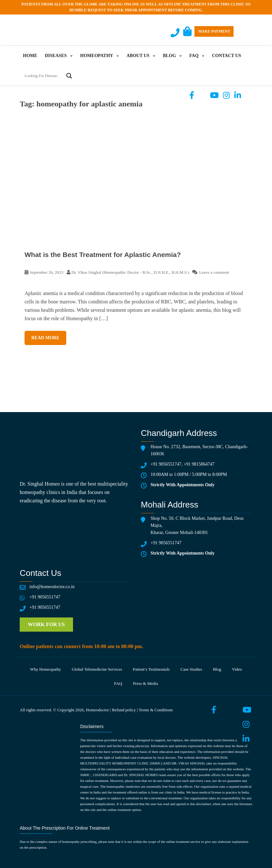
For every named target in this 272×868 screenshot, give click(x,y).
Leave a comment (214, 272)
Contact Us (226, 56)
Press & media (146, 683)
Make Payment (214, 31)
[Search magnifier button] (69, 76)
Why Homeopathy (46, 669)
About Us (138, 56)
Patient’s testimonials (151, 669)
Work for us (46, 624)
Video (237, 669)
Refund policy (124, 710)
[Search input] (43, 76)
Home (30, 56)
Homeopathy (97, 56)
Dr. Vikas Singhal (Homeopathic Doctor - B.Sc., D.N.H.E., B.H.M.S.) (130, 272)
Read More (45, 338)
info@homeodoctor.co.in (52, 587)
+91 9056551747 (166, 464)
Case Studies (191, 669)
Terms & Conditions (156, 710)
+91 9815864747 (199, 464)
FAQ (194, 56)
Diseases (56, 56)
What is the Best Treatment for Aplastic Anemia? (103, 255)
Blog (169, 56)
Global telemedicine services (97, 669)
